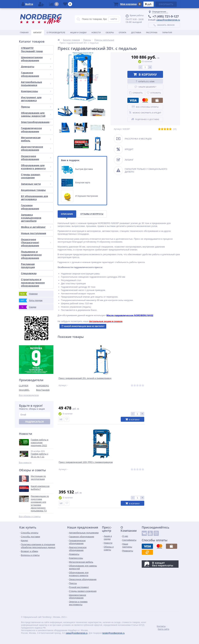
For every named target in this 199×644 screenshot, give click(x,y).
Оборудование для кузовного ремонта (36, 167)
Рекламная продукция (28, 266)
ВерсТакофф (43, 390)
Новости (96, 33)
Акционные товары (33, 190)
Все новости (25, 463)
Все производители (29, 395)
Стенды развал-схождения (36, 176)
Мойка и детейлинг (36, 227)
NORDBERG (43, 386)
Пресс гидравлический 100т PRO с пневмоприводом (118, 382)
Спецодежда (29, 273)
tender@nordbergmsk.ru (113, 633)
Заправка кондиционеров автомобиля (31, 218)
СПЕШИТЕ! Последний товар (32, 49)
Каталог (38, 33)
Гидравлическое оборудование (36, 130)
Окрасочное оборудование (36, 158)
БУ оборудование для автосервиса (34, 198)
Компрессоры (36, 91)
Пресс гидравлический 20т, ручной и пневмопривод (74, 382)
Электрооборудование (36, 122)
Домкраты (36, 67)
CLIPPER (24, 386)
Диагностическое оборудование (36, 148)
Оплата (122, 33)
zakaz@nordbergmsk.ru (168, 20)
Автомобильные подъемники (36, 84)
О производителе (56, 33)
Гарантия (167, 33)
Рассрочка (152, 33)
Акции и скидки (78, 33)
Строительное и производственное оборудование (33, 282)
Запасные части (36, 184)
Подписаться (34, 422)
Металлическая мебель (36, 139)
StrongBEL (24, 390)
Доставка (136, 33)
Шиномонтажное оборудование (36, 59)
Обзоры (110, 33)
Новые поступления (34, 233)
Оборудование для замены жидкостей (36, 114)
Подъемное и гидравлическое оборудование (31, 255)
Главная (24, 33)
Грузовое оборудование (30, 207)
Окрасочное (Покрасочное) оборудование (36, 242)
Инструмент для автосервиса (36, 99)
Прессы (36, 107)
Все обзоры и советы (30, 517)
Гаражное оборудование (36, 74)
